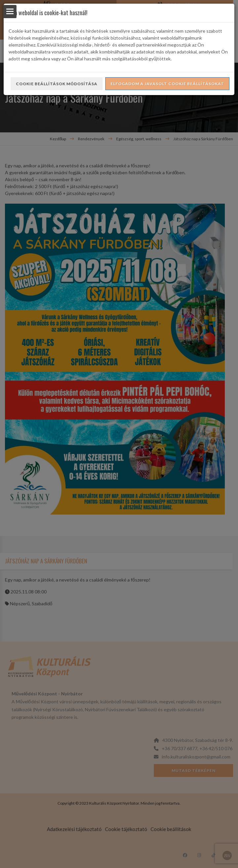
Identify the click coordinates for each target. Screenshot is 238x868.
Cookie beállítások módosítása (57, 84)
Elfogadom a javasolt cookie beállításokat (167, 84)
